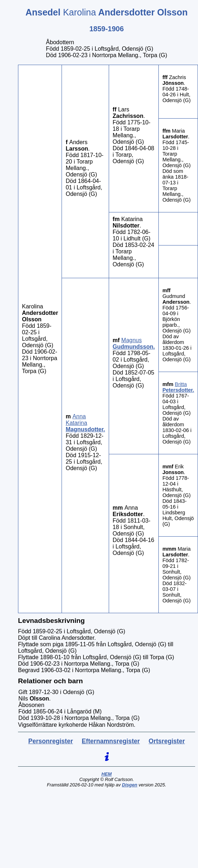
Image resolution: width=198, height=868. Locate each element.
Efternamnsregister (111, 741)
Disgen (130, 785)
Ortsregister (167, 741)
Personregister (50, 741)
